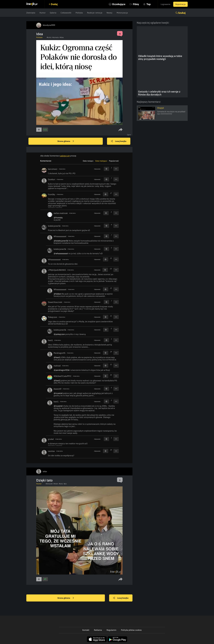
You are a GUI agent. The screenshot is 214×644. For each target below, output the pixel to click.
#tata (61, 484)
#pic (65, 484)
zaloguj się (65, 156)
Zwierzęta (31, 13)
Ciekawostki (66, 13)
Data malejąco (101, 161)
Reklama (98, 630)
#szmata (56, 37)
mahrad (57, 366)
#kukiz (49, 37)
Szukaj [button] (182, 13)
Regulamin (111, 630)
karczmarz (53, 169)
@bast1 (57, 357)
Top (149, 4)
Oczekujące (119, 4)
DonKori (52, 179)
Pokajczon (53, 317)
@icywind (58, 393)
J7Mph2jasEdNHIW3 (57, 270)
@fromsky (58, 218)
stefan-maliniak (61, 213)
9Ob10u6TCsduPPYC (63, 376)
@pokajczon (59, 334)
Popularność (114, 161)
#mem (56, 484)
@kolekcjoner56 (61, 241)
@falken (57, 294)
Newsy (109, 13)
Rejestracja (180, 4)
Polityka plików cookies (131, 630)
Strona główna (66, 141)
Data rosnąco (88, 161)
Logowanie (166, 4)
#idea (62, 37)
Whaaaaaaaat (60, 236)
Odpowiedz (97, 169)
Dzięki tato (44, 480)
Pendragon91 (60, 353)
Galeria (53, 13)
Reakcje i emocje (95, 13)
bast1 (50, 340)
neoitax (51, 451)
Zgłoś (129, 135)
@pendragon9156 (61, 370)
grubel (51, 439)
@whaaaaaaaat (61, 253)
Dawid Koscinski (55, 302)
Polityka (79, 13)
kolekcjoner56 (54, 226)
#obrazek (49, 484)
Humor (43, 13)
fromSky (52, 194)
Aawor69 (57, 389)
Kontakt (86, 630)
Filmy (136, 4)
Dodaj (54, 4)
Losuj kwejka (119, 141)
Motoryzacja (122, 13)
